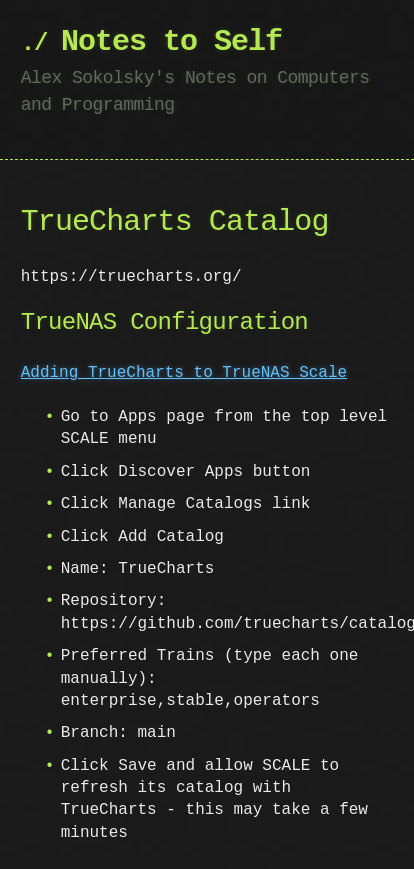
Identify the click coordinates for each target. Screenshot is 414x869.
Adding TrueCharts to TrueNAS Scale (184, 373)
